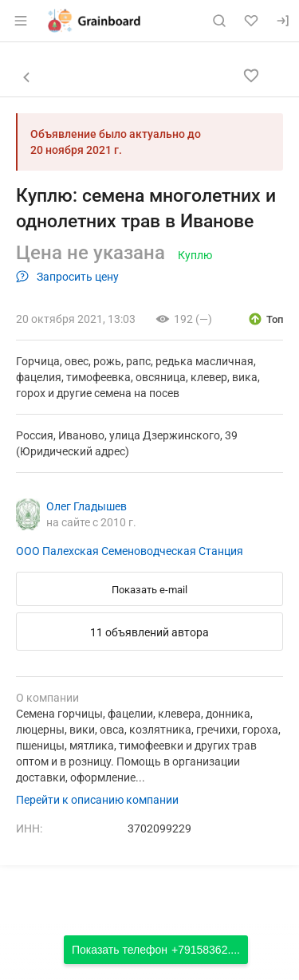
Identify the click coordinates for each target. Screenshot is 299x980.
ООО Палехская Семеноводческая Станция (130, 551)
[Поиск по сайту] (219, 21)
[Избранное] (251, 21)
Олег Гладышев (87, 506)
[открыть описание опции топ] (265, 319)
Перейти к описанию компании (97, 800)
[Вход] (283, 21)
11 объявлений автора (149, 632)
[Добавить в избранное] (251, 76)
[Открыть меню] (21, 21)
